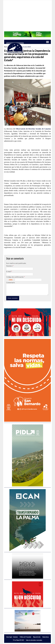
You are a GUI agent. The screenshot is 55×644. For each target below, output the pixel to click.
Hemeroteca (46, 637)
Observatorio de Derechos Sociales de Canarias (33, 129)
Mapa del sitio (37, 637)
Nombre (9, 266)
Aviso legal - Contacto (12, 637)
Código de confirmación (15, 277)
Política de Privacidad (25, 637)
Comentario (11, 282)
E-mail (9, 271)
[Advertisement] (27, 17)
